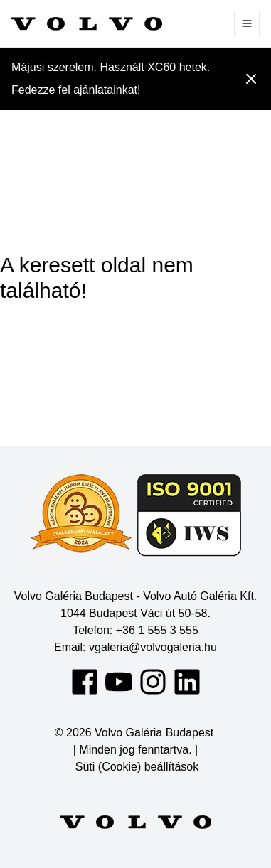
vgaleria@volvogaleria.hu (153, 647)
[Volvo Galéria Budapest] (87, 23)
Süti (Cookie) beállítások (137, 767)
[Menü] (247, 23)
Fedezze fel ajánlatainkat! (76, 90)
